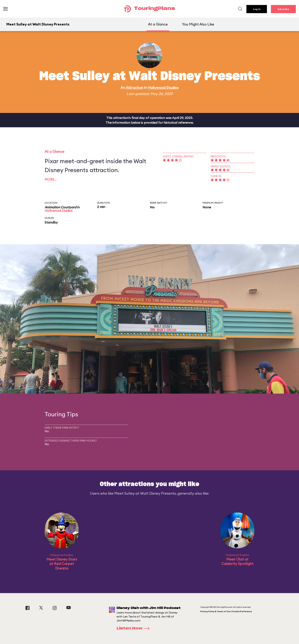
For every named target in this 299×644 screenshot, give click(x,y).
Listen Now (134, 628)
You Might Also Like (198, 24)
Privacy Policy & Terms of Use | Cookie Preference (226, 611)
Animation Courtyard (60, 207)
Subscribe (283, 9)
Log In (257, 9)
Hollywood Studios (163, 88)
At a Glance (158, 24)
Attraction (134, 88)
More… (51, 179)
